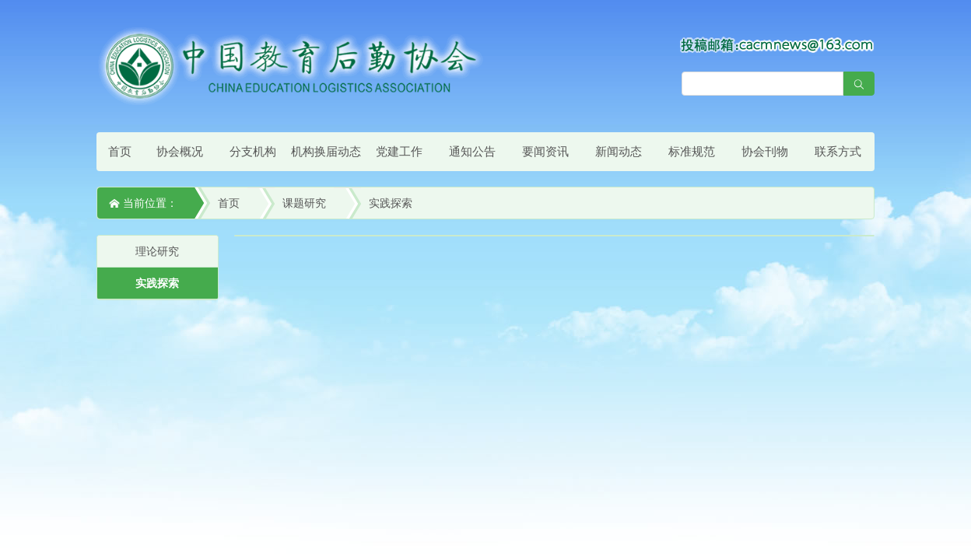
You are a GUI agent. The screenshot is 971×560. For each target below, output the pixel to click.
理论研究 (157, 251)
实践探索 (391, 203)
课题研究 (304, 203)
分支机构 (253, 151)
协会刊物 (765, 151)
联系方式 (838, 151)
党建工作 (399, 151)
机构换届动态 (326, 151)
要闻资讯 (545, 151)
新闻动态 (619, 151)
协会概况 (180, 151)
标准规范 (692, 151)
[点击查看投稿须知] (777, 44)
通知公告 (472, 151)
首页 (120, 151)
